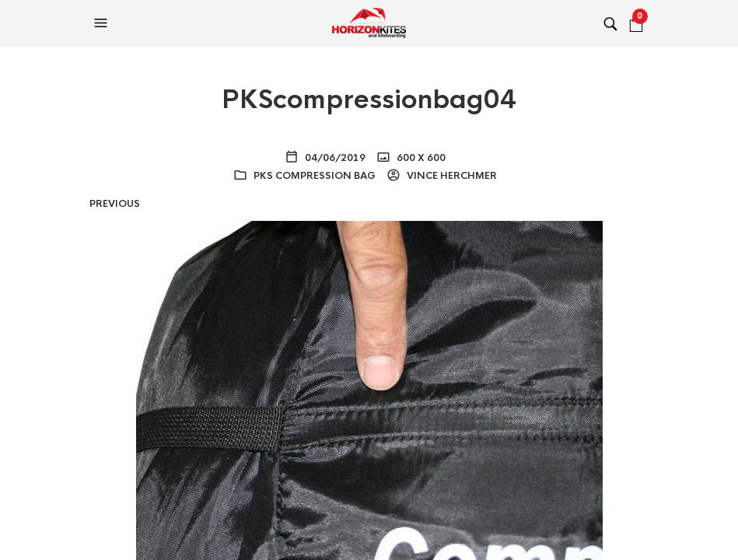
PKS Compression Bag (315, 176)
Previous (115, 204)
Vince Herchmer (451, 176)
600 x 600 (420, 158)
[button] (103, 23)
